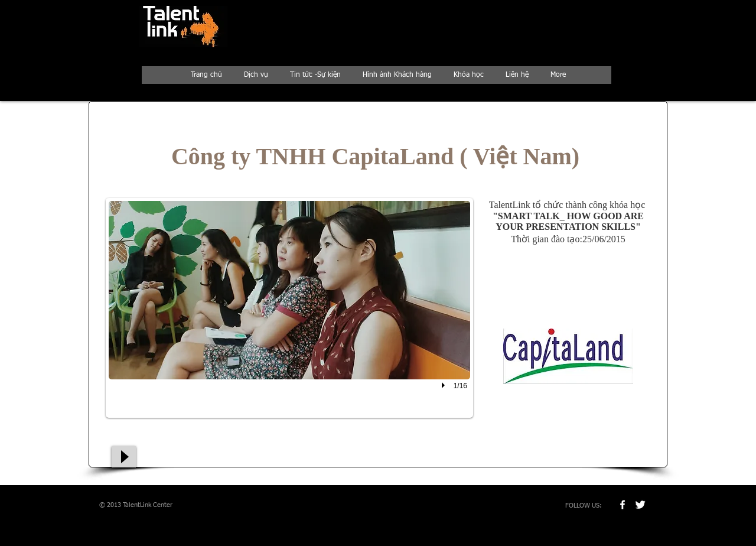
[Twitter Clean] (640, 505)
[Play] (124, 457)
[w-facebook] (623, 505)
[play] (445, 385)
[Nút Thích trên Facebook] (555, 437)
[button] (289, 308)
